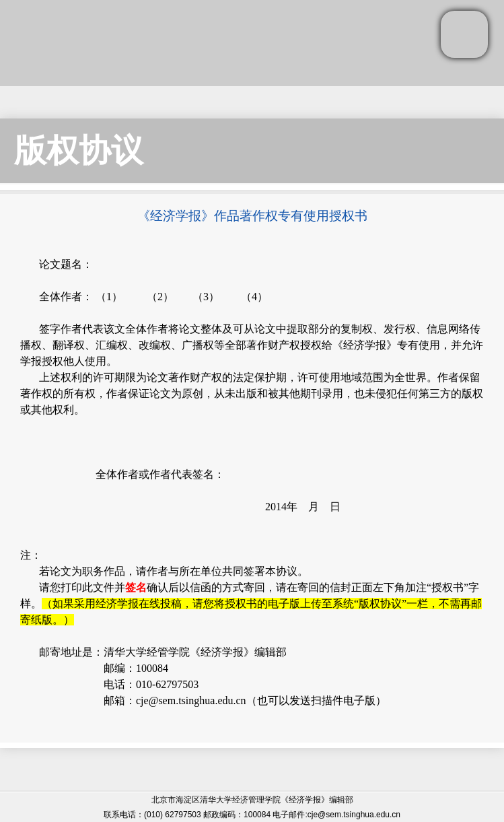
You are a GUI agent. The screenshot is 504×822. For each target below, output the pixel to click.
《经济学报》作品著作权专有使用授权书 (252, 216)
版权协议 (79, 150)
